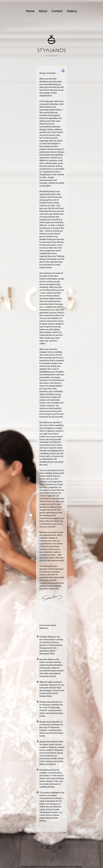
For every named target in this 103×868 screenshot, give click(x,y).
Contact (59, 11)
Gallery (72, 11)
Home (32, 11)
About (45, 11)
